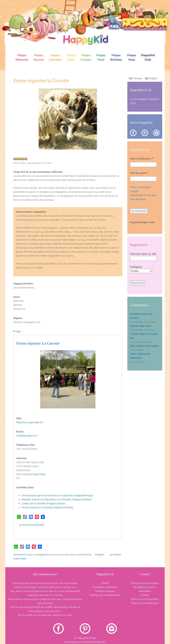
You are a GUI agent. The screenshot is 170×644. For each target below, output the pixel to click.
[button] (21, 119)
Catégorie (136, 267)
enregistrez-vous (46, 555)
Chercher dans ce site (143, 254)
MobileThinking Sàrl (94, 642)
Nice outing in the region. (145, 346)
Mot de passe (139, 173)
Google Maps (38, 474)
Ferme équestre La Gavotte (38, 343)
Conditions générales (105, 587)
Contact (145, 595)
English (99, 555)
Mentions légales (105, 591)
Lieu (18, 331)
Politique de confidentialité (105, 595)
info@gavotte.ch (27, 436)
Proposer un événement (145, 603)
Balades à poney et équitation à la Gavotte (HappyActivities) (57, 499)
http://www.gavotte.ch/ (30, 422)
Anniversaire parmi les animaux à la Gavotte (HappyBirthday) (57, 495)
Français (137, 78)
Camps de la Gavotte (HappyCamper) (43, 503)
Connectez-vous (23, 555)
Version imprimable (32, 525)
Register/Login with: (142, 222)
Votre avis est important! (145, 599)
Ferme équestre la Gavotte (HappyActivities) (47, 507)
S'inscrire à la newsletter (145, 583)
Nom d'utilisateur (142, 159)
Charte (105, 583)
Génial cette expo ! (141, 326)
